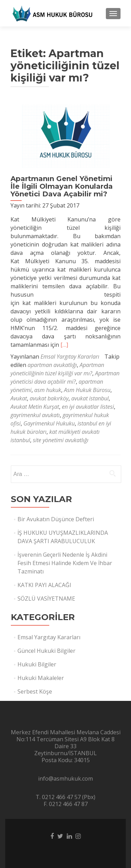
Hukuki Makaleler (41, 678)
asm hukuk (48, 390)
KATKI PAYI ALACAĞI (44, 585)
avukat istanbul (90, 398)
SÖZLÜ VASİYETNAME (46, 599)
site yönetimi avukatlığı (61, 440)
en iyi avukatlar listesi (88, 407)
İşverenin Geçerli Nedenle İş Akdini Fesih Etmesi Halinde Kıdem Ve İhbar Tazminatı (65, 563)
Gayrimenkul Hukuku (49, 423)
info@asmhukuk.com (65, 779)
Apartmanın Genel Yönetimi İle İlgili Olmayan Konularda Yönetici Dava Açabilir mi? (62, 186)
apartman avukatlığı (52, 365)
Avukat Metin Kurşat (35, 407)
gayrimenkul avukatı (35, 415)
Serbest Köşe (35, 691)
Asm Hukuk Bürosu (87, 390)
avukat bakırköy (49, 398)
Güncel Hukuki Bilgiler (46, 651)
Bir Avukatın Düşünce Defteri (56, 519)
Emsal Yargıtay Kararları (70, 357)
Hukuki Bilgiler (37, 664)
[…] (64, 345)
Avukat (19, 398)
